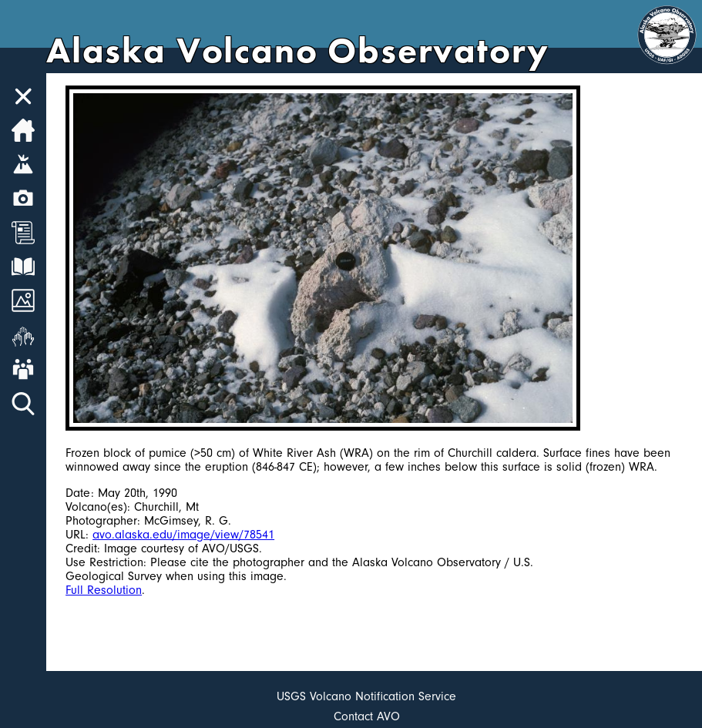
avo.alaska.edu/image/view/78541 (183, 535)
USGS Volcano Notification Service (366, 696)
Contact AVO (367, 716)
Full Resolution (104, 590)
